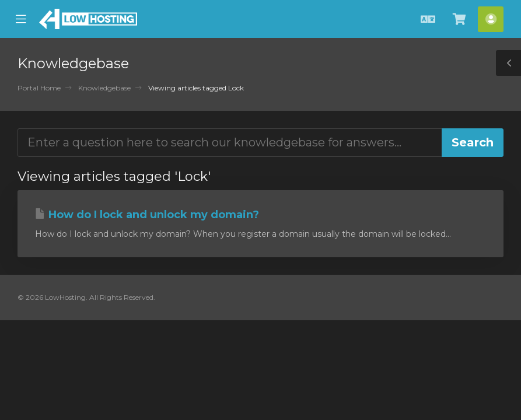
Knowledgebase (104, 88)
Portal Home (39, 88)
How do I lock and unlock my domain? (147, 215)
